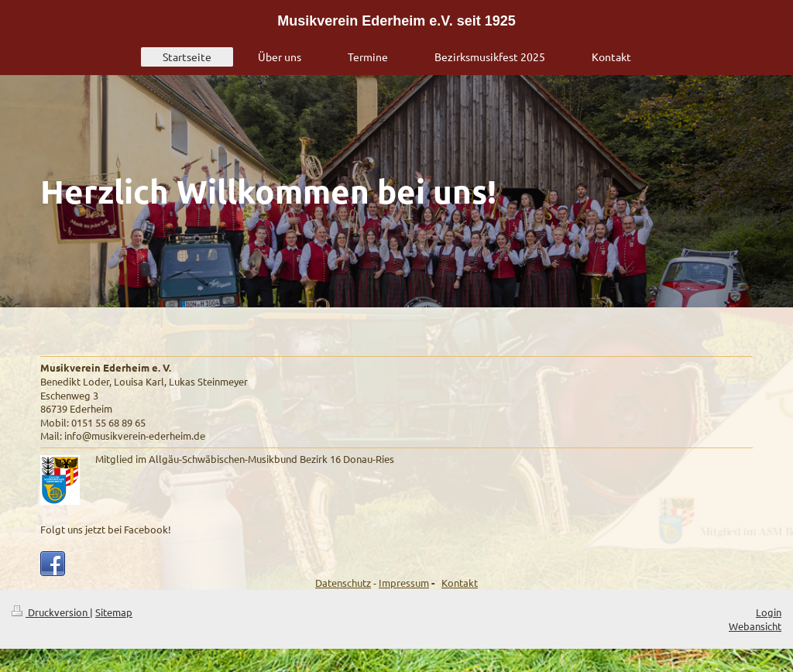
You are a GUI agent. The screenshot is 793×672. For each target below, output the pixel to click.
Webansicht (755, 626)
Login (769, 612)
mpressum (405, 583)
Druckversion (51, 612)
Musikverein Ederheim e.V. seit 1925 (396, 21)
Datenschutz (343, 583)
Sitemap (114, 612)
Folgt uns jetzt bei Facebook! (106, 529)
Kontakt (460, 583)
